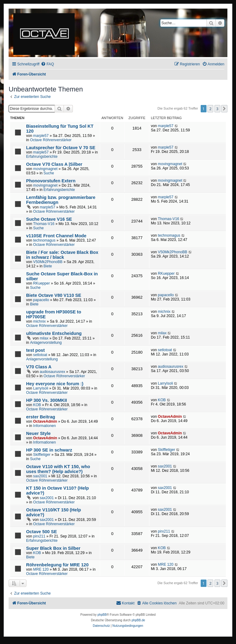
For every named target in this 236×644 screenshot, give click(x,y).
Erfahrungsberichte (42, 157)
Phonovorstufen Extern (51, 181)
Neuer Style (38, 433)
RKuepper (41, 283)
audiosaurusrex (52, 372)
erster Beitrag (41, 417)
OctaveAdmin (45, 421)
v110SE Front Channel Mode (56, 236)
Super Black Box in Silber (53, 548)
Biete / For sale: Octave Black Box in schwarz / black (62, 255)
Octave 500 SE (41, 532)
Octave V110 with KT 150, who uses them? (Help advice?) (58, 469)
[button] (224, 109)
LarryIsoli (41, 388)
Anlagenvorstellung (46, 343)
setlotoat (40, 355)
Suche (49, 173)
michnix (39, 321)
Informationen (45, 426)
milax (44, 338)
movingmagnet (45, 169)
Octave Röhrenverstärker (51, 140)
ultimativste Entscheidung (54, 333)
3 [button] (217, 109)
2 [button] (210, 109)
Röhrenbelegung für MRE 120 (57, 565)
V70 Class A (39, 367)
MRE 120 (41, 569)
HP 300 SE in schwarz (49, 450)
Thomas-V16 (44, 224)
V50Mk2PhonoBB (48, 262)
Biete (48, 266)
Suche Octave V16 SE (49, 219)
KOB (37, 405)
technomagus (44, 240)
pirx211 (39, 536)
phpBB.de (138, 620)
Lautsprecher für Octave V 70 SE (61, 148)
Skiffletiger (42, 455)
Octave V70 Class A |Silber (54, 164)
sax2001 (40, 476)
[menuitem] (47, 64)
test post (35, 350)
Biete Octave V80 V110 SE (54, 295)
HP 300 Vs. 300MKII (47, 400)
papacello (41, 300)
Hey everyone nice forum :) (55, 384)
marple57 (41, 136)
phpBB (102, 615)
